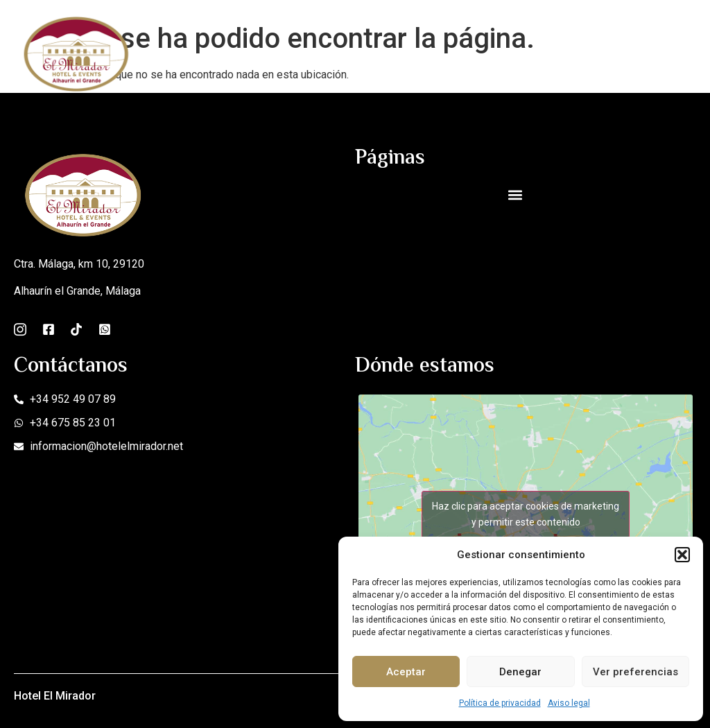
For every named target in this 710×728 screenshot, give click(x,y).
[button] (682, 555)
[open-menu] (688, 53)
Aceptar (406, 672)
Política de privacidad (500, 703)
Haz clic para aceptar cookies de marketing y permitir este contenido (526, 514)
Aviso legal (569, 703)
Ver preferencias (635, 672)
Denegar (520, 672)
